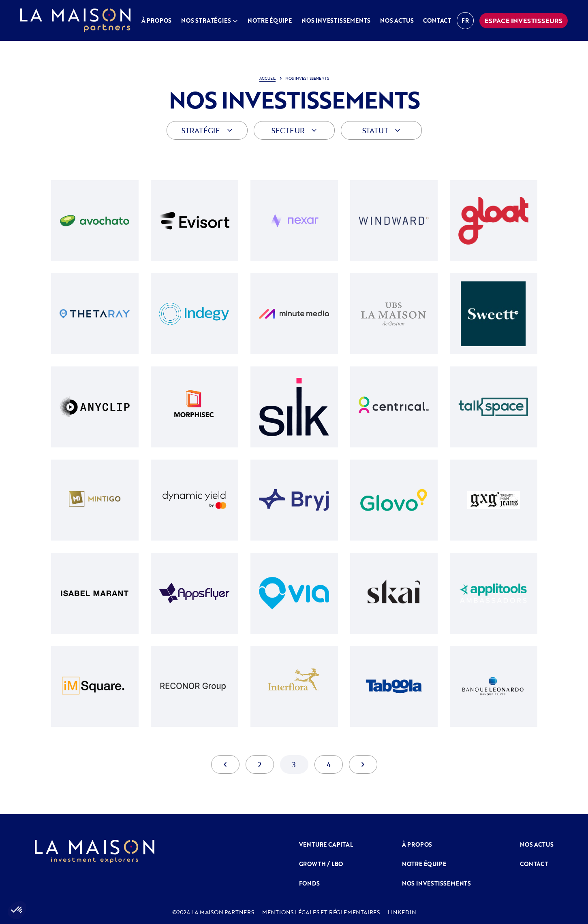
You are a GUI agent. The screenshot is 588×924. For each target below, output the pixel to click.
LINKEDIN (402, 912)
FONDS (309, 883)
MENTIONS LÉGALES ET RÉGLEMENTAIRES (321, 912)
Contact (437, 20)
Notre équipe (270, 20)
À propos (156, 20)
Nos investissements (336, 20)
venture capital (326, 844)
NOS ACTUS (537, 844)
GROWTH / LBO (321, 864)
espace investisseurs (524, 21)
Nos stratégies (206, 20)
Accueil (268, 78)
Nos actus (397, 20)
